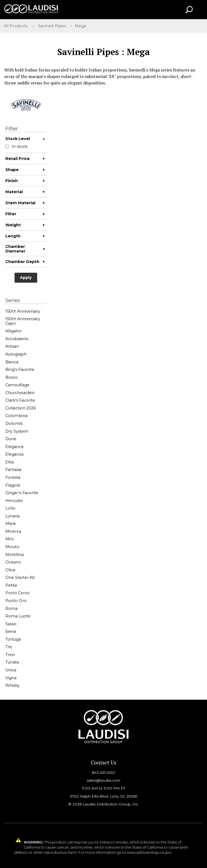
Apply (26, 278)
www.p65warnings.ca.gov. (150, 852)
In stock (16, 147)
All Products (16, 26)
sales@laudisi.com (103, 780)
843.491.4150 (103, 773)
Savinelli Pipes (52, 26)
